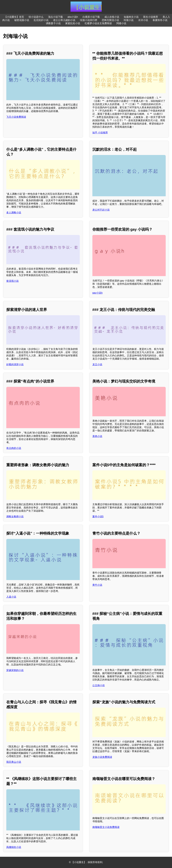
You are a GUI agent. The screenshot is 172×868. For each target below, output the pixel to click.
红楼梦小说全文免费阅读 (98, 23)
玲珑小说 (129, 20)
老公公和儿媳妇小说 (64, 20)
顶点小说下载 (55, 17)
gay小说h (98, 293)
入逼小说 (11, 597)
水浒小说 (143, 20)
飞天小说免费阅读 (16, 117)
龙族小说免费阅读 (102, 757)
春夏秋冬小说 (160, 20)
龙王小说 (97, 364)
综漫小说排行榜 (89, 20)
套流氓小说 (12, 281)
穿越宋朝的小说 (15, 670)
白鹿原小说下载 (91, 17)
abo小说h (73, 17)
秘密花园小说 (22, 20)
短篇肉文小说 (131, 17)
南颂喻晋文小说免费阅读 (106, 827)
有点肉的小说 (14, 448)
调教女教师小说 (15, 517)
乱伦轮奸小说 (41, 20)
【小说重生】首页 (14, 17)
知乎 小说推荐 (100, 133)
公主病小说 (99, 685)
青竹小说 (97, 585)
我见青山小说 (14, 762)
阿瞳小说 (121, 23)
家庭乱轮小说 (73, 23)
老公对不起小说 (101, 210)
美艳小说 (97, 436)
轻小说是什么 (36, 17)
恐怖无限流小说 (110, 20)
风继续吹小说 (14, 847)
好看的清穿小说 (15, 364)
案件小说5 (98, 517)
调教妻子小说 (53, 23)
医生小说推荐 (151, 17)
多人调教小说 (14, 213)
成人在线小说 (112, 17)
